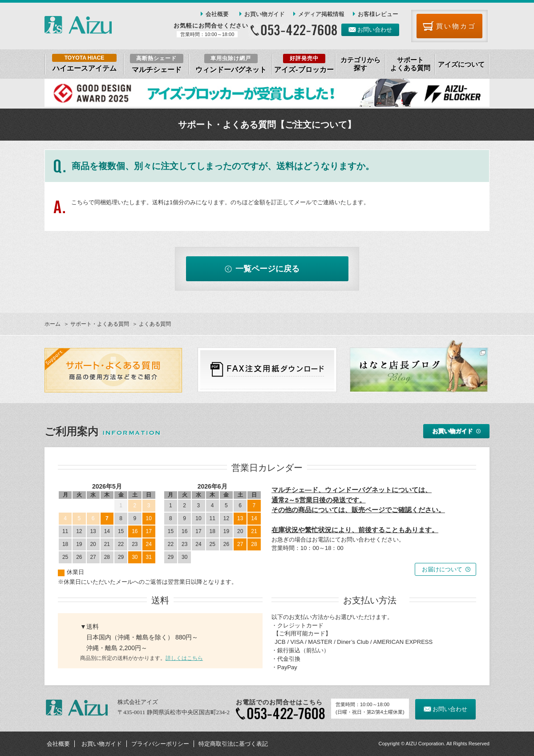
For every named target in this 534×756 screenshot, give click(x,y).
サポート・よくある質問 (100, 324)
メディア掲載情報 (321, 14)
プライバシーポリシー (160, 744)
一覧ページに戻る (267, 269)
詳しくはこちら (184, 658)
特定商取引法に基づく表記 (233, 744)
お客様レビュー (378, 14)
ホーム (53, 324)
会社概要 (217, 14)
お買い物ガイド (265, 14)
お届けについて (442, 569)
